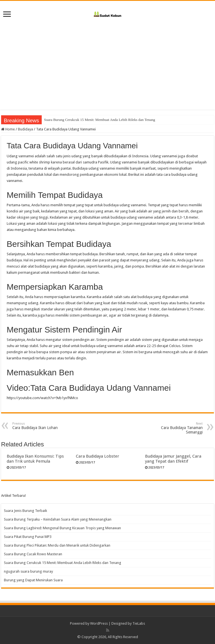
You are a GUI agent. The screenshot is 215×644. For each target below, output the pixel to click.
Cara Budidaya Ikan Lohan (41, 426)
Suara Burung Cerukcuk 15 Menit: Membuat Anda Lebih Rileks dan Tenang (63, 563)
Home (8, 129)
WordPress (99, 623)
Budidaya (25, 129)
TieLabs (139, 623)
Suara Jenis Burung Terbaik (25, 511)
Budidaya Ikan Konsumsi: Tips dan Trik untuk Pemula (35, 459)
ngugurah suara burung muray (28, 571)
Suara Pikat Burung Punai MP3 (28, 537)
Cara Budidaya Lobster (98, 456)
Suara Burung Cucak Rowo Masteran (33, 554)
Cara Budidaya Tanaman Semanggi (174, 428)
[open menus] (7, 15)
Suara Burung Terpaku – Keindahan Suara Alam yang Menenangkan (58, 519)
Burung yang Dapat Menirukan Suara (33, 580)
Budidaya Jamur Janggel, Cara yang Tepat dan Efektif (173, 459)
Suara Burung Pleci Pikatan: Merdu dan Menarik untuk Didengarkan (57, 545)
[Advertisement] (107, 62)
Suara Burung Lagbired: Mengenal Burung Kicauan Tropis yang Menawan (62, 528)
